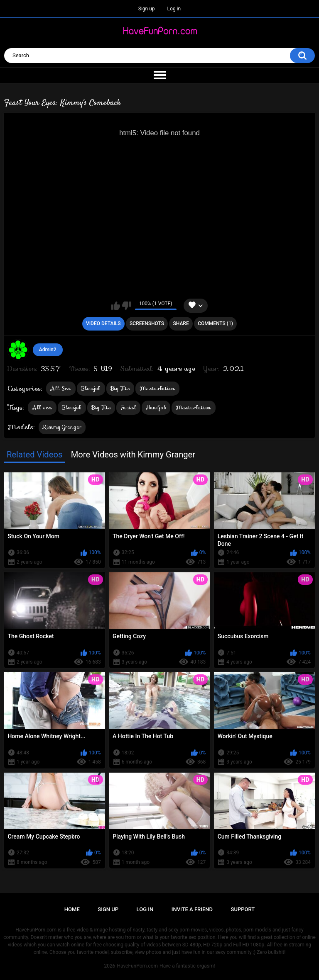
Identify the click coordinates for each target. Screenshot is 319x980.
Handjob (156, 407)
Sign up (147, 9)
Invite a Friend (192, 909)
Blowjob (91, 388)
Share (181, 323)
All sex (42, 407)
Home (72, 909)
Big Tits (120, 388)
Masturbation (157, 388)
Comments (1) (215, 323)
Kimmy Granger (62, 427)
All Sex (61, 388)
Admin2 (48, 350)
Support (243, 909)
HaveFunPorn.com (137, 966)
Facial (128, 407)
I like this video (116, 306)
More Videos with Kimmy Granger (133, 455)
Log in (174, 9)
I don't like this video (126, 306)
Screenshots (147, 323)
